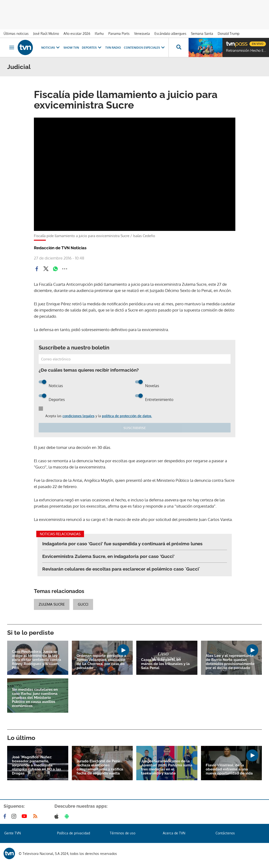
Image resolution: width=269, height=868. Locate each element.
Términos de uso (123, 833)
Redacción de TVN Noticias (60, 248)
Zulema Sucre (52, 604)
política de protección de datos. (127, 416)
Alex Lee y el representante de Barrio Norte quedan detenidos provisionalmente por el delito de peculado (230, 662)
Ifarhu (99, 34)
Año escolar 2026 (77, 34)
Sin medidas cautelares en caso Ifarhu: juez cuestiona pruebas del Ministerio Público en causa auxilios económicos (35, 698)
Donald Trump (229, 34)
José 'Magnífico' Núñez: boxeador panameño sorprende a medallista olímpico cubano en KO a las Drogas (36, 765)
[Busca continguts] (179, 47)
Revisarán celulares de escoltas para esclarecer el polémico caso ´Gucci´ (121, 569)
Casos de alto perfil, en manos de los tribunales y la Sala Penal (165, 664)
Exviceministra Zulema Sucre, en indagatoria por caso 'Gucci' (108, 556)
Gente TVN (13, 833)
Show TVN (71, 48)
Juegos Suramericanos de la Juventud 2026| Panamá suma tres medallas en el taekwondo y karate (167, 767)
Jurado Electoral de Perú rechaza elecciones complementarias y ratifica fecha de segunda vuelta (100, 767)
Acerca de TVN (174, 833)
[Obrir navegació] (12, 47)
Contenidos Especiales (145, 48)
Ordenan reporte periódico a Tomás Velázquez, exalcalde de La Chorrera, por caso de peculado (101, 662)
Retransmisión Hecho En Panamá (246, 51)
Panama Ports (119, 34)
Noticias (51, 48)
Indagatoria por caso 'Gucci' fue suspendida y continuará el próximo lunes (122, 544)
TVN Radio (113, 48)
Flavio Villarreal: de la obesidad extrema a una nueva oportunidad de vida (229, 769)
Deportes (92, 48)
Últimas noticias (16, 34)
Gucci (83, 604)
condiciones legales (79, 416)
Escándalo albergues (170, 34)
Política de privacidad (74, 833)
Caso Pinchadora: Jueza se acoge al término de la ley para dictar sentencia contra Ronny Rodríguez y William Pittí (37, 660)
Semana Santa (202, 34)
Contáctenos (225, 833)
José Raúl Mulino (46, 34)
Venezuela (142, 34)
